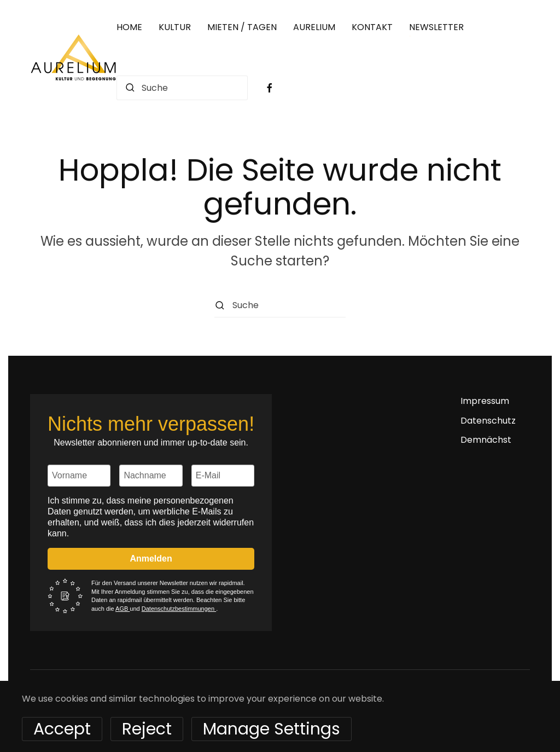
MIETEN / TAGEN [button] (242, 27)
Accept (62, 729)
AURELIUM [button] (314, 27)
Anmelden (151, 559)
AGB (122, 609)
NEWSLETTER (436, 27)
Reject (147, 729)
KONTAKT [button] (372, 27)
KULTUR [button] (175, 27)
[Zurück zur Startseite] (73, 57)
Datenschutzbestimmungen (179, 609)
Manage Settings (272, 729)
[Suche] (182, 88)
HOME (129, 27)
